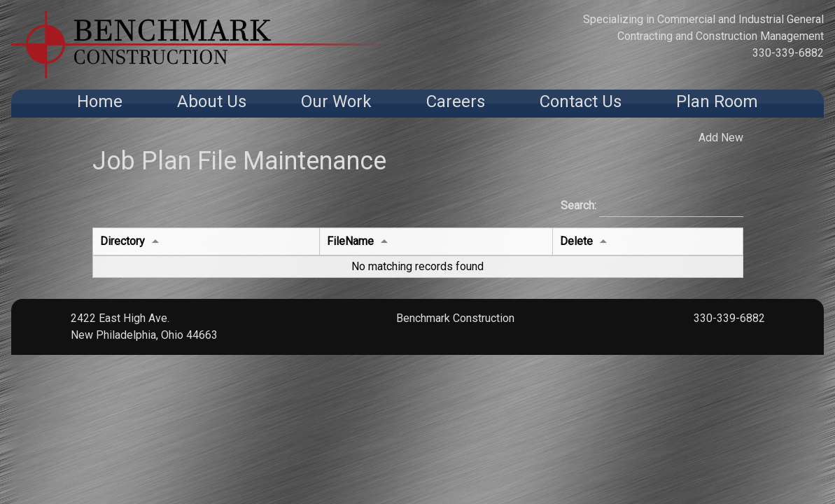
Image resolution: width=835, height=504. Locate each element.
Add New (721, 138)
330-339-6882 (788, 53)
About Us (212, 101)
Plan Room (717, 101)
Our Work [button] (336, 101)
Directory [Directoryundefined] (122, 241)
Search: (652, 206)
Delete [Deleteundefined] (576, 241)
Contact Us (581, 101)
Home (100, 101)
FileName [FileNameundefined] (350, 241)
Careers (456, 101)
